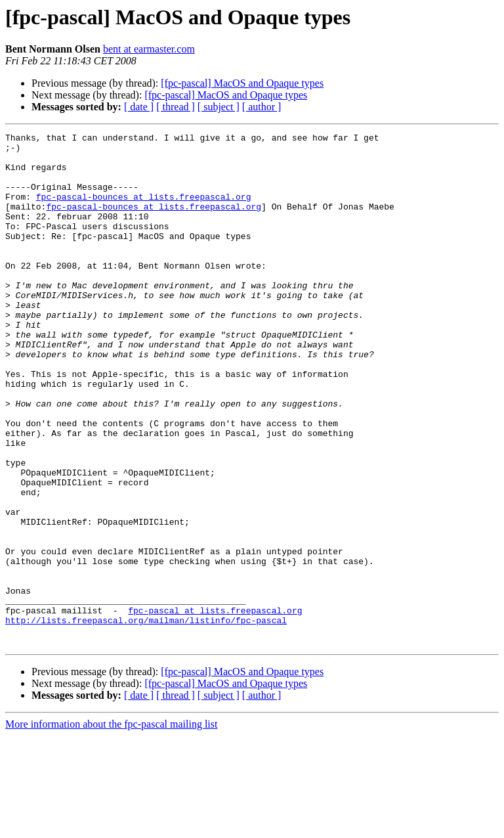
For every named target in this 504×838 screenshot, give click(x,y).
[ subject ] (219, 107)
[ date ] (139, 107)
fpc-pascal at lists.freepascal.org (215, 707)
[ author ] (262, 107)
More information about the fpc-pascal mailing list (111, 827)
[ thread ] (176, 107)
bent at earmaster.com (149, 49)
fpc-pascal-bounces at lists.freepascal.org (144, 210)
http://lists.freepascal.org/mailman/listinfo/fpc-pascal (146, 718)
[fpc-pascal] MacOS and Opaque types (242, 83)
